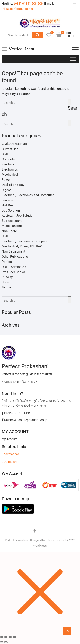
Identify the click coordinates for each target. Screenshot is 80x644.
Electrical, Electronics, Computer (25, 241)
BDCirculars (9, 462)
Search (38, 35)
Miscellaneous (12, 226)
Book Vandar (10, 454)
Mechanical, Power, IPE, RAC (22, 246)
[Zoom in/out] (15, 637)
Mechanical (10, 175)
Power (6, 180)
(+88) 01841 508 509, (29, 4)
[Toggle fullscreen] (10, 637)
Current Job (10, 149)
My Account (10, 439)
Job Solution (11, 210)
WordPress (40, 546)
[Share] (6, 637)
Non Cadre (9, 231)
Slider (6, 282)
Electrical (8, 164)
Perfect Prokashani (17, 540)
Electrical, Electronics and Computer (28, 195)
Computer (9, 159)
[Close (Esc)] (2, 637)
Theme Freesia (55, 540)
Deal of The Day (13, 185)
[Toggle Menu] (73, 59)
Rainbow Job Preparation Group (24, 420)
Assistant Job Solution (18, 216)
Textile (6, 287)
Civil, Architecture (14, 144)
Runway (7, 277)
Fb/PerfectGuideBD (16, 413)
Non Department (13, 251)
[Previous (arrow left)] (2, 642)
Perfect (7, 262)
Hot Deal (8, 205)
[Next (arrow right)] (6, 642)
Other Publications (15, 257)
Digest (6, 190)
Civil (5, 154)
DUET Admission (14, 267)
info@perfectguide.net (17, 9)
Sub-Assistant (12, 221)
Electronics (10, 169)
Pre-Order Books (13, 272)
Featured (8, 200)
